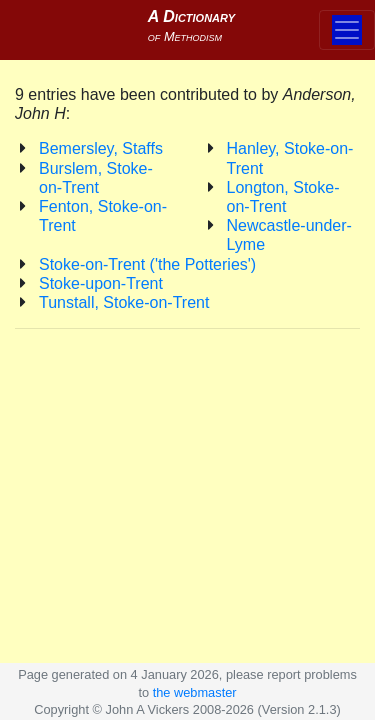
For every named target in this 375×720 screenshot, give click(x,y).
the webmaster (195, 692)
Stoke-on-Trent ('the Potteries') (147, 264)
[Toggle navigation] (347, 30)
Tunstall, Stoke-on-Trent (124, 302)
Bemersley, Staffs (101, 148)
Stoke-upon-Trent (101, 283)
